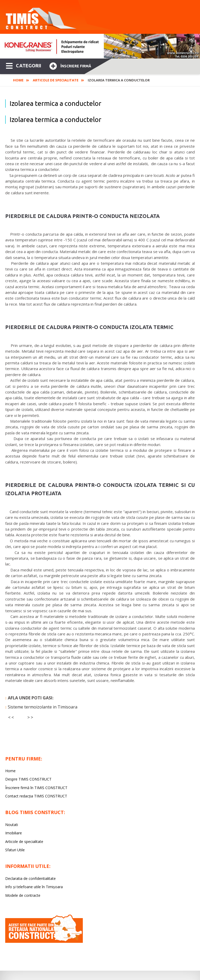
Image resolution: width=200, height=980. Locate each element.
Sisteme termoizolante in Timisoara (43, 707)
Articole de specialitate (56, 80)
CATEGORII (24, 65)
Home (18, 80)
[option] (100, 46)
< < (11, 717)
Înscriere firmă (70, 65)
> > (30, 717)
